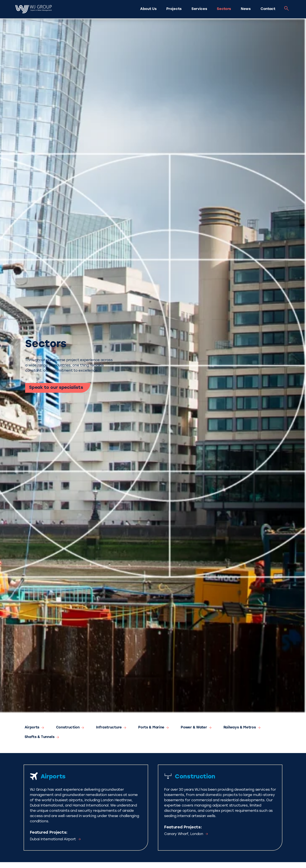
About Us (148, 9)
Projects (174, 9)
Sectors (224, 9)
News (246, 9)
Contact (268, 9)
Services (199, 9)
